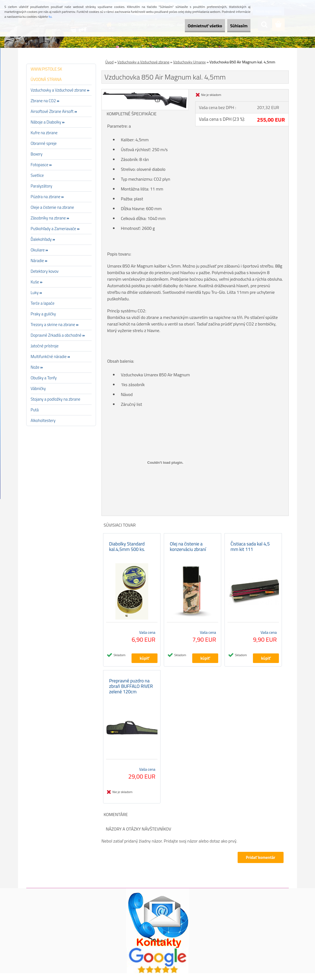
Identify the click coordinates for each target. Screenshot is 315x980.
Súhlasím (235, 26)
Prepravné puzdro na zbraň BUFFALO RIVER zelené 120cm (131, 693)
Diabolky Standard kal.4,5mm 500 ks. (127, 550)
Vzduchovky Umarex (189, 62)
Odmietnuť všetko (193, 26)
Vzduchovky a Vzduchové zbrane (143, 62)
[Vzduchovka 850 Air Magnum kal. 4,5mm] (145, 92)
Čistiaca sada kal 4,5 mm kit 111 (250, 550)
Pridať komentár (260, 864)
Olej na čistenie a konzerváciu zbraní (188, 550)
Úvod (109, 62)
